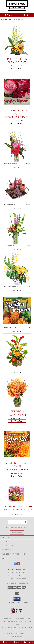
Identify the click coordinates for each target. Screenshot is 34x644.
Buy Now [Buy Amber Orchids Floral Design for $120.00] (17, 421)
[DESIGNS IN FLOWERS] (17, 10)
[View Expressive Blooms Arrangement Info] (17, 40)
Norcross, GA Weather (8, 627)
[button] (17, 599)
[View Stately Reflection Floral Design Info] (17, 228)
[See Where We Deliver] (17, 532)
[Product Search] (17, 522)
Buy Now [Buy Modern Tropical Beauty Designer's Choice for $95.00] (17, 123)
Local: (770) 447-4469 (17, 578)
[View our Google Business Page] (15, 564)
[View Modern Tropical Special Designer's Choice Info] (17, 444)
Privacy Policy (9, 634)
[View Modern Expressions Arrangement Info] (17, 187)
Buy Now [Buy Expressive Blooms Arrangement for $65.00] (17, 69)
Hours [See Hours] (28, 642)
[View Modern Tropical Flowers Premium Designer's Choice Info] (17, 310)
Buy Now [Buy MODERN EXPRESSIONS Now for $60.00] (17, 209)
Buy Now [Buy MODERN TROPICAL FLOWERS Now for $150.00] (17, 331)
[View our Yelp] (19, 564)
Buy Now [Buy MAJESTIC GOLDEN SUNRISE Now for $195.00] (17, 291)
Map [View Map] (17, 642)
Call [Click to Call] (6, 642)
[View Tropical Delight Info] (17, 351)
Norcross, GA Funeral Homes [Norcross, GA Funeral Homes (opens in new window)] (11, 618)
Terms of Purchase (22, 634)
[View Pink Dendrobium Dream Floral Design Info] (17, 147)
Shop (9, 15)
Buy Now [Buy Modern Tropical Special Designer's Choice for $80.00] (17, 476)
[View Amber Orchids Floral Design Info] (17, 393)
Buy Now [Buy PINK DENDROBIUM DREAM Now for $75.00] (17, 168)
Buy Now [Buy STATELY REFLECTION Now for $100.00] (17, 250)
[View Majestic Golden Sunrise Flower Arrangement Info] (17, 269)
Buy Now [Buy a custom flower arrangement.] (17, 514)
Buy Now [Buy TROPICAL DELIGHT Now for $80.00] (17, 372)
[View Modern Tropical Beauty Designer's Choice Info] (17, 92)
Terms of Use (17, 637)
